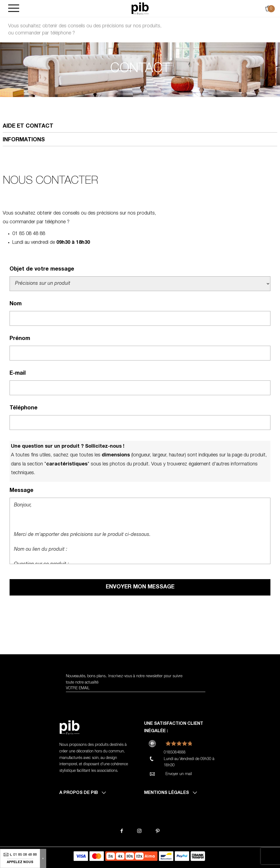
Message (21, 491)
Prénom (20, 339)
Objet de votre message (42, 269)
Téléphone (24, 408)
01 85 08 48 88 (29, 234)
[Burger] (14, 9)
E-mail (18, 374)
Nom (16, 304)
